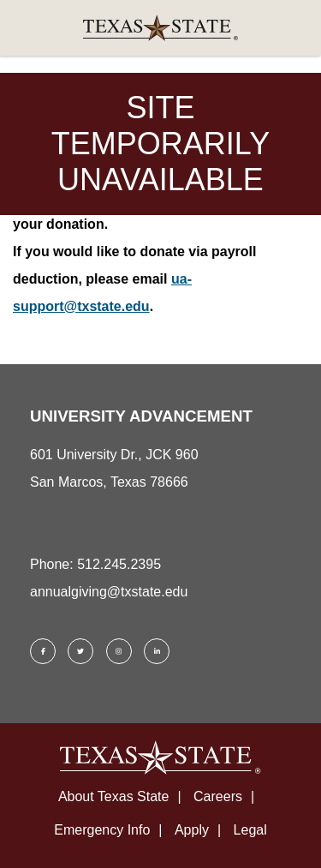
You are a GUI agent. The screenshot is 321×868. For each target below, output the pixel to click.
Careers (218, 796)
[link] (160, 28)
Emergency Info (102, 830)
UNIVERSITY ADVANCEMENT (141, 416)
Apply (192, 830)
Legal (250, 830)
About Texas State (114, 796)
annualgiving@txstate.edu (109, 592)
